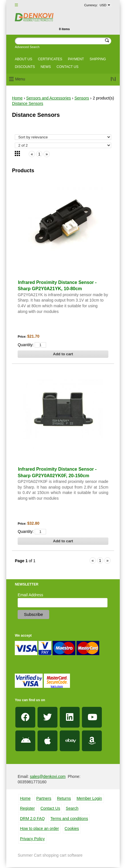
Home (17, 98)
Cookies (72, 828)
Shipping (98, 59)
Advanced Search (27, 47)
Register (27, 808)
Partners (44, 798)
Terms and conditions (69, 819)
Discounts (25, 67)
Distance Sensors (28, 103)
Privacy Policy (32, 839)
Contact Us (50, 808)
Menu (20, 79)
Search (72, 808)
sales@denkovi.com (48, 776)
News (46, 67)
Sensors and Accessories (48, 98)
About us (23, 59)
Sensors (82, 98)
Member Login (89, 798)
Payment (76, 59)
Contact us (68, 67)
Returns (64, 798)
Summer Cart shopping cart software (50, 855)
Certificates (50, 59)
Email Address (30, 595)
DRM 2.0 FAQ (32, 819)
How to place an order (39, 828)
